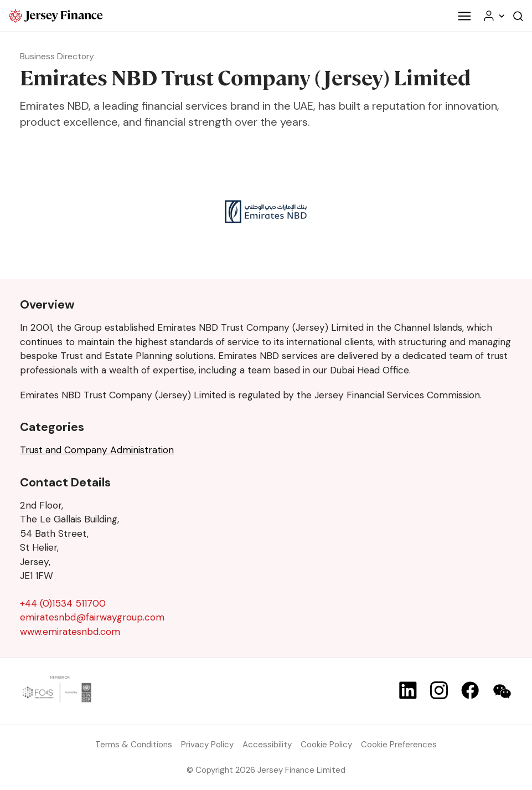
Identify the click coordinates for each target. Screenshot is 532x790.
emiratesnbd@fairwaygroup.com (92, 617)
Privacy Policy (207, 745)
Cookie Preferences (399, 745)
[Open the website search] (518, 16)
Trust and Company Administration (97, 450)
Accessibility (267, 745)
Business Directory (57, 56)
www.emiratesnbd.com (70, 632)
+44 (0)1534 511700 (63, 603)
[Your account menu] (493, 16)
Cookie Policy (326, 745)
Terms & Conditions (134, 745)
